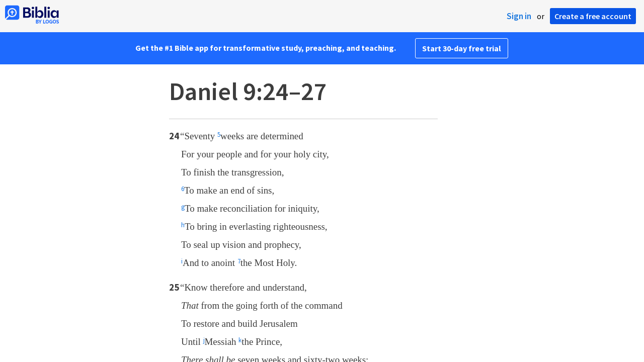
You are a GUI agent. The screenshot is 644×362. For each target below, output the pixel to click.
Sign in (519, 16)
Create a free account (593, 16)
